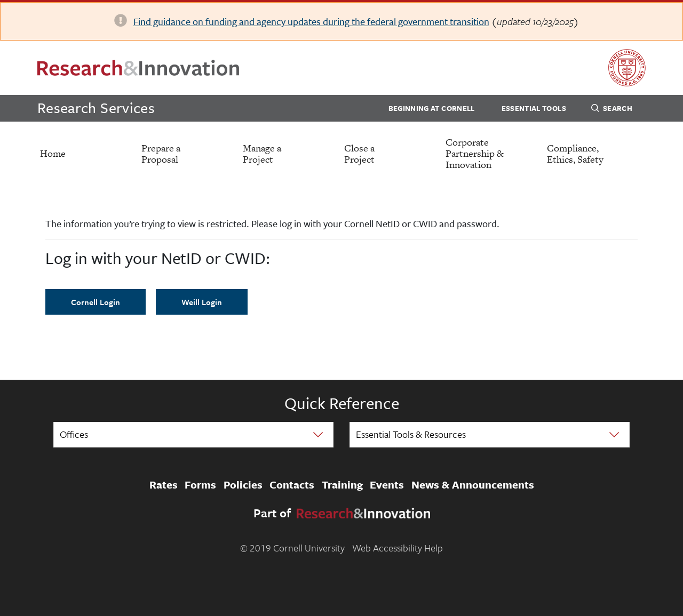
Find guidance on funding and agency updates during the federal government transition (311, 21)
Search (612, 110)
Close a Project (359, 154)
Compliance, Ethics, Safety (575, 154)
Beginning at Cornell (432, 108)
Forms (200, 485)
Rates (164, 485)
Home (53, 153)
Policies (243, 485)
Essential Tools (534, 108)
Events (387, 485)
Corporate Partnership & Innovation (475, 153)
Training (342, 485)
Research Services (96, 107)
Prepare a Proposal (161, 154)
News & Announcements (473, 485)
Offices (74, 434)
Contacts (292, 485)
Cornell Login (96, 302)
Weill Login (202, 302)
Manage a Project (262, 154)
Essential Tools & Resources (411, 434)
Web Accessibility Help (398, 548)
